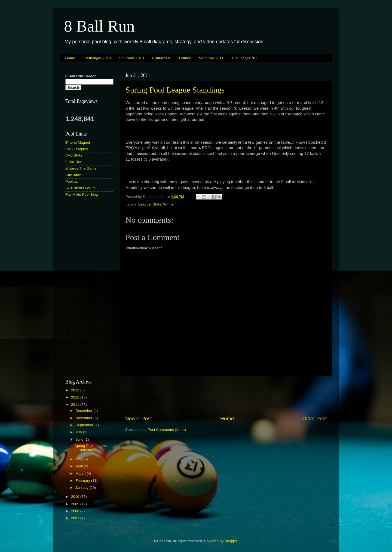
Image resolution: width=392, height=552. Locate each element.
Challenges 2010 (97, 58)
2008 (76, 511)
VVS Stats (74, 155)
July (79, 432)
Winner (169, 204)
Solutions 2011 (211, 58)
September (85, 425)
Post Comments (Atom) (167, 430)
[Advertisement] (226, 395)
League (144, 204)
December (84, 411)
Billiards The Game (81, 168)
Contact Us (161, 58)
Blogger (231, 541)
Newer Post (139, 418)
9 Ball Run (74, 162)
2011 (76, 405)
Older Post (315, 418)
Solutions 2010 (131, 58)
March (81, 473)
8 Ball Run (99, 26)
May (79, 459)
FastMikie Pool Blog (82, 194)
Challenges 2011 (246, 58)
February (83, 481)
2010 (76, 497)
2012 (76, 397)
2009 (76, 504)
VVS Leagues (77, 149)
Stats (157, 204)
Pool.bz (71, 181)
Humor (185, 58)
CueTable (73, 175)
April (80, 466)
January (82, 488)
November (84, 418)
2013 (76, 390)
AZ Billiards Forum (80, 188)
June (80, 439)
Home (70, 58)
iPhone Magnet (78, 142)
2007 (76, 518)
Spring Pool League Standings (175, 90)
